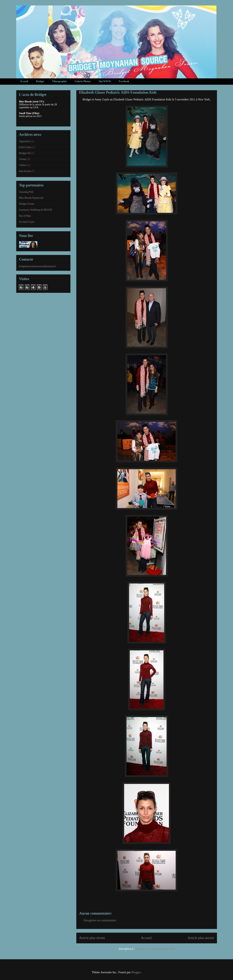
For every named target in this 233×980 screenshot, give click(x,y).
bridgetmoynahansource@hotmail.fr (38, 266)
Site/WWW (105, 81)
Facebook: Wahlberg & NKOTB (36, 210)
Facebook (124, 81)
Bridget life (25, 153)
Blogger (136, 972)
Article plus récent (92, 938)
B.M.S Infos (25, 147)
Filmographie (59, 81)
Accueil (24, 81)
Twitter (23, 159)
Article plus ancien (201, 938)
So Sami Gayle (27, 222)
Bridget (40, 81)
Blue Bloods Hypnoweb (31, 198)
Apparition (25, 141)
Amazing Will (26, 192)
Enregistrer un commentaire (100, 920)
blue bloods (25, 171)
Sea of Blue (25, 216)
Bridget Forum (27, 204)
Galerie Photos (83, 81)
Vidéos (23, 165)
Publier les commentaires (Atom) (155, 949)
